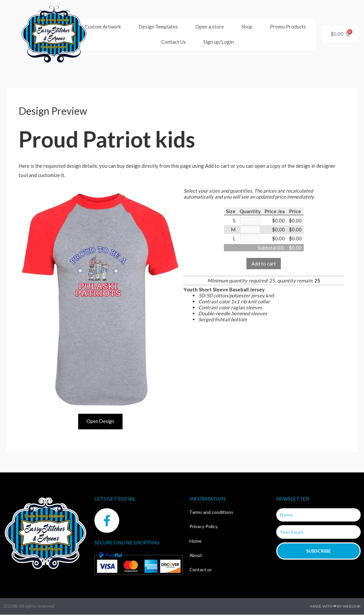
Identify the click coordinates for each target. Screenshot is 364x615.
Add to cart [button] (264, 265)
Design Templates (158, 27)
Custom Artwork (103, 27)
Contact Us (174, 42)
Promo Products (288, 27)
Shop (247, 27)
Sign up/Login (219, 42)
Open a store (210, 27)
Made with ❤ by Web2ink (336, 607)
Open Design (100, 421)
